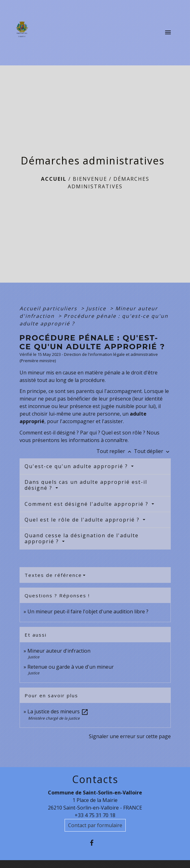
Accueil (54, 179)
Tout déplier (152, 451)
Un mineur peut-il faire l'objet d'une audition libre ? (88, 611)
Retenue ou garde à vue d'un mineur (71, 667)
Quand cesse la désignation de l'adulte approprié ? (82, 538)
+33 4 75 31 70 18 (95, 815)
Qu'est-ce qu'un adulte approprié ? (77, 466)
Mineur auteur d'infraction (59, 651)
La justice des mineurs (58, 711)
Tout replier (115, 451)
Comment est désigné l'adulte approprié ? (87, 504)
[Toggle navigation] (168, 33)
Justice (97, 308)
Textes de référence (53, 575)
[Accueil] (24, 33)
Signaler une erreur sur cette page (130, 736)
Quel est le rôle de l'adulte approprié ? (83, 520)
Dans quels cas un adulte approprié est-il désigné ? (86, 485)
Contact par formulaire (95, 825)
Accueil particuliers (49, 308)
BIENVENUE (90, 179)
